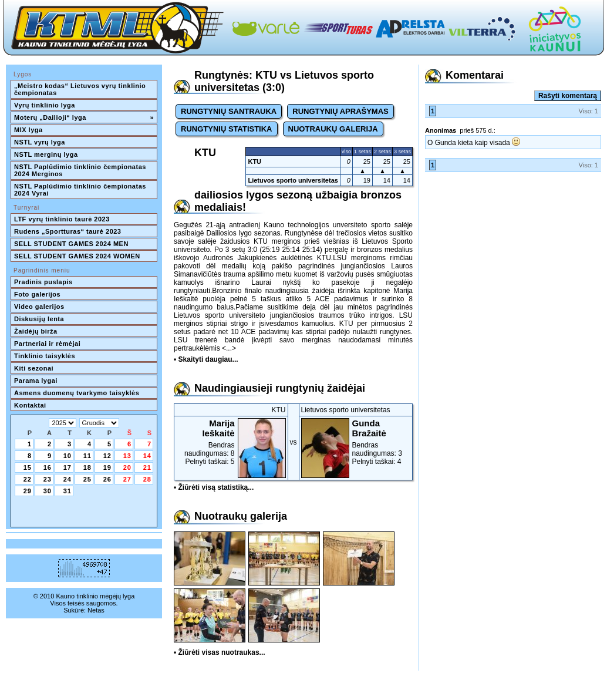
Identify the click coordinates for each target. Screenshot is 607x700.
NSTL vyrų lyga (40, 142)
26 (107, 479)
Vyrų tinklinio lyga (45, 105)
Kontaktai (30, 405)
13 (127, 456)
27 (127, 479)
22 (28, 479)
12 (107, 456)
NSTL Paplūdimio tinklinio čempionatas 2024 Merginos (81, 170)
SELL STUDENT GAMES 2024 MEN (71, 244)
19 (107, 467)
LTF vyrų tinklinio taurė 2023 (62, 219)
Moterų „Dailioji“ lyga (84, 117)
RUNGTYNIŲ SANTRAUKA (229, 111)
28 (147, 479)
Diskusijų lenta (39, 319)
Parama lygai (36, 381)
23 (48, 479)
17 (68, 467)
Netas (96, 610)
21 (147, 467)
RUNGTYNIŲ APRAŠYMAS (340, 111)
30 (48, 491)
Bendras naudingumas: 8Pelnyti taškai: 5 (231, 442)
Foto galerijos (37, 294)
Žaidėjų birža (36, 331)
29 (28, 491)
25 (87, 479)
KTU (254, 161)
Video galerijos (39, 307)
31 (68, 491)
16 (48, 467)
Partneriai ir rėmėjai (47, 344)
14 (147, 456)
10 (68, 456)
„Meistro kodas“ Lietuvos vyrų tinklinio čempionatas (81, 89)
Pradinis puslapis (43, 282)
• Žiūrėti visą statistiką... (214, 487)
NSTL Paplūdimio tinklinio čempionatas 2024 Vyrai (81, 190)
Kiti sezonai (34, 368)
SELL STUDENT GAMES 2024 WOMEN (77, 256)
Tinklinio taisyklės (45, 356)
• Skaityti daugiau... (206, 359)
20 (127, 467)
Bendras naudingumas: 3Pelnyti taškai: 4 (356, 442)
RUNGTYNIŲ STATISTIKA (227, 129)
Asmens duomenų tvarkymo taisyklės (77, 393)
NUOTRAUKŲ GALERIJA (333, 129)
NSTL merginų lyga (46, 154)
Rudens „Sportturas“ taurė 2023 (68, 231)
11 (87, 456)
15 (28, 467)
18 (87, 467)
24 (68, 479)
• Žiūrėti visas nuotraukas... (220, 652)
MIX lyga (28, 130)
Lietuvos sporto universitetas (293, 180)
